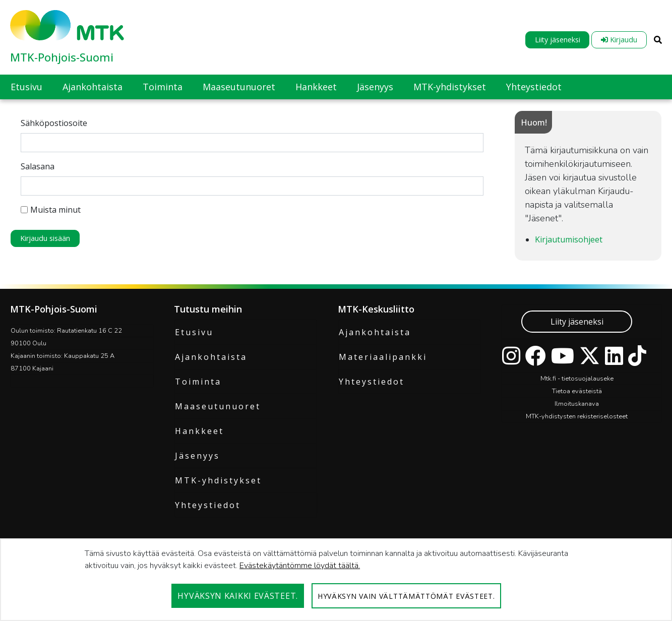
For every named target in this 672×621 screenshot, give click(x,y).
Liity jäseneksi (558, 40)
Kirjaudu (619, 40)
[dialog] (336, 580)
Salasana (38, 166)
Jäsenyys (197, 456)
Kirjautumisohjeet (569, 239)
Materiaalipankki (383, 357)
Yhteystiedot (208, 505)
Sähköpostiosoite (54, 123)
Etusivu (194, 332)
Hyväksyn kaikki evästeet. (238, 596)
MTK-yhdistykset (218, 480)
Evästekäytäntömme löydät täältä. (300, 566)
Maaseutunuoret (218, 406)
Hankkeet (199, 431)
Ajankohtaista (211, 357)
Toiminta (198, 382)
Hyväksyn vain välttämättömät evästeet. (406, 596)
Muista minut (51, 210)
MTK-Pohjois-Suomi (62, 57)
